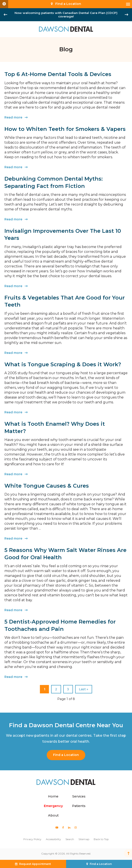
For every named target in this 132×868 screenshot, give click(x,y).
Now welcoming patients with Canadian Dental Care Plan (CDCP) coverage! (66, 15)
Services (79, 796)
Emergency (53, 806)
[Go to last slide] (6, 15)
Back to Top (101, 839)
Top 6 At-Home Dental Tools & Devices (58, 74)
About (53, 815)
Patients (79, 806)
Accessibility (53, 839)
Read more (13, 117)
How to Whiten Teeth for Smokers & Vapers (65, 129)
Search (70, 839)
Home (53, 796)
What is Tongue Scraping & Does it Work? (63, 364)
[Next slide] (126, 15)
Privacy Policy (32, 839)
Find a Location (66, 755)
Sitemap (84, 839)
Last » (84, 689)
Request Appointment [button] (35, 864)
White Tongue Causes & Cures (47, 486)
